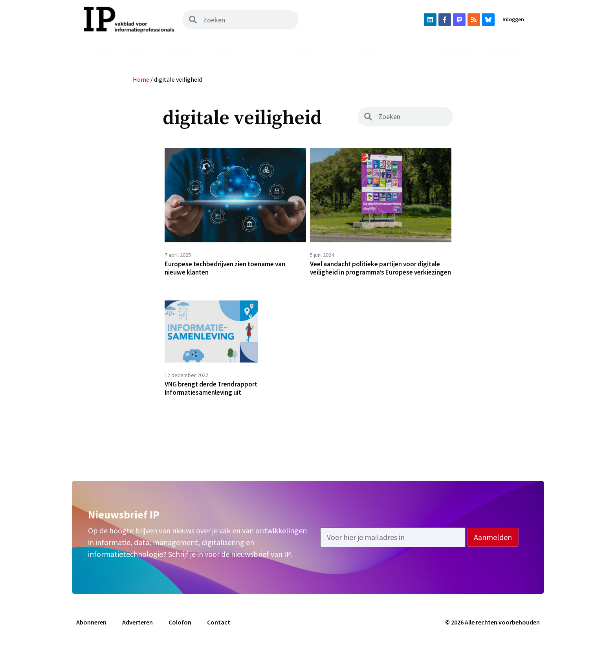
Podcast (265, 50)
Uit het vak (313, 50)
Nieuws (137, 50)
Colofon (180, 648)
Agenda (408, 50)
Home (101, 50)
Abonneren (453, 50)
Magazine (180, 50)
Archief (223, 50)
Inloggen (513, 19)
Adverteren (505, 50)
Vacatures (363, 50)
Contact (219, 648)
